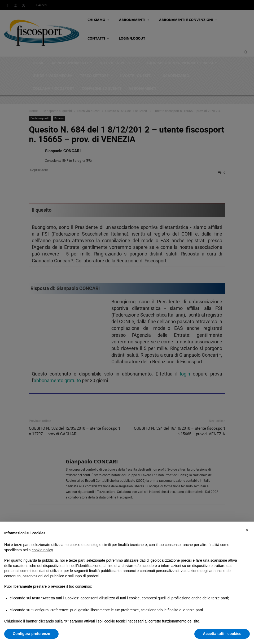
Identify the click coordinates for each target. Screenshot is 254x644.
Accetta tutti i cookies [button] (222, 634)
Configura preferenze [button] (31, 634)
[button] (247, 530)
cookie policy (42, 550)
